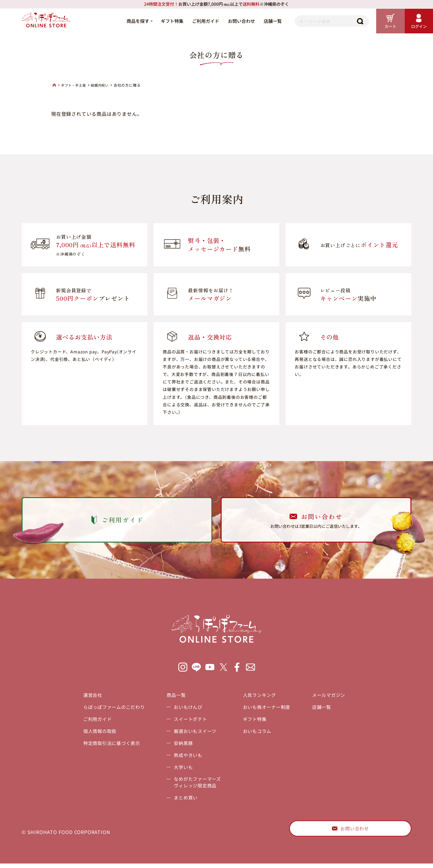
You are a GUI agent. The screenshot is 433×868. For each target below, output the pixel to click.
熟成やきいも (187, 758)
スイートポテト (189, 722)
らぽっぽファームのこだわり (109, 709)
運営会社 (86, 697)
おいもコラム (259, 734)
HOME (54, 85)
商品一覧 (174, 697)
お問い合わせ (238, 21)
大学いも (181, 770)
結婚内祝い (103, 85)
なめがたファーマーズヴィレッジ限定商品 (197, 785)
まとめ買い (184, 801)
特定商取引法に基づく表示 (107, 746)
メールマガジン (334, 697)
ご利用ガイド (202, 21)
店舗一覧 (269, 21)
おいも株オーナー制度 (269, 709)
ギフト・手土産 (75, 85)
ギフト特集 (169, 21)
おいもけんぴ (187, 709)
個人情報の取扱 (94, 734)
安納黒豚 (181, 746)
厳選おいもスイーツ (194, 734)
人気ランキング (262, 697)
